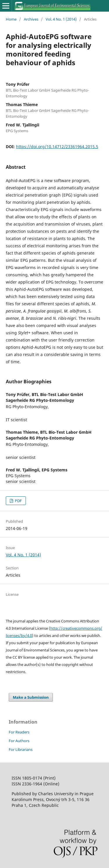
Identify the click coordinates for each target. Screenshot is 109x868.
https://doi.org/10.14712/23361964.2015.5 (57, 147)
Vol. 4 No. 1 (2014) (61, 19)
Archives (31, 19)
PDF (18, 501)
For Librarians (21, 749)
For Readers (19, 732)
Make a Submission (31, 697)
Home (11, 19)
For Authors (19, 741)
